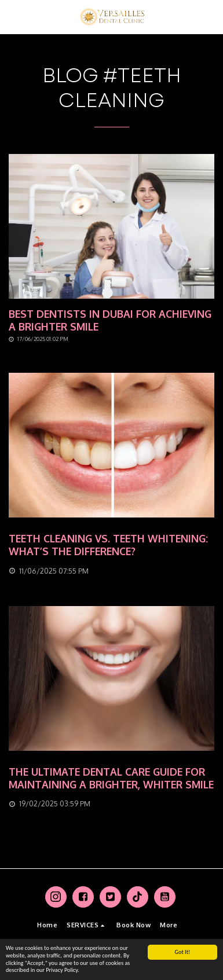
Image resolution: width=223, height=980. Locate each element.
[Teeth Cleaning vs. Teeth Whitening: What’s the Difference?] (111, 545)
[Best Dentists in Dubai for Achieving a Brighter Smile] (111, 321)
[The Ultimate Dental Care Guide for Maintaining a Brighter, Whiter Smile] (111, 779)
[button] (13, 17)
